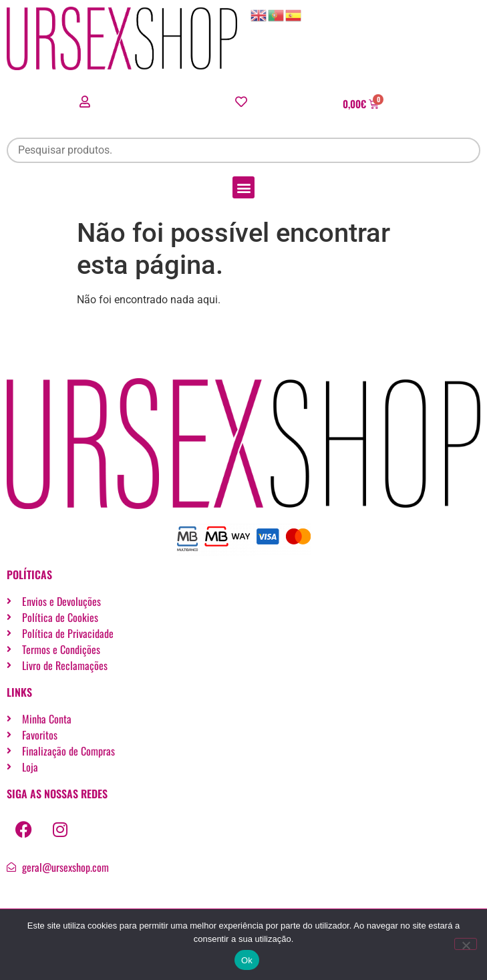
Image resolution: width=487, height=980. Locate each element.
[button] (243, 187)
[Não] (466, 944)
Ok (247, 960)
